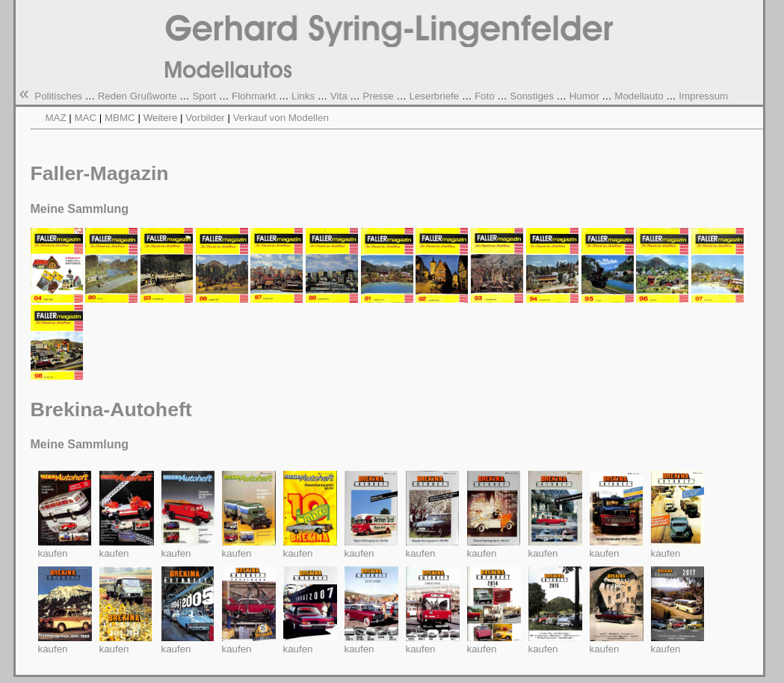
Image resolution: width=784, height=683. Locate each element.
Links (303, 96)
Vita (339, 96)
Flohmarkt (254, 96)
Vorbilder (205, 118)
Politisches (58, 96)
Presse (378, 96)
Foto (485, 96)
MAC (86, 118)
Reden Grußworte (138, 96)
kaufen (53, 553)
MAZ (56, 118)
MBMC (121, 118)
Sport (204, 96)
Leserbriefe (435, 96)
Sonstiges (532, 96)
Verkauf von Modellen (281, 118)
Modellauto (639, 96)
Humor (584, 96)
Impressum (703, 96)
